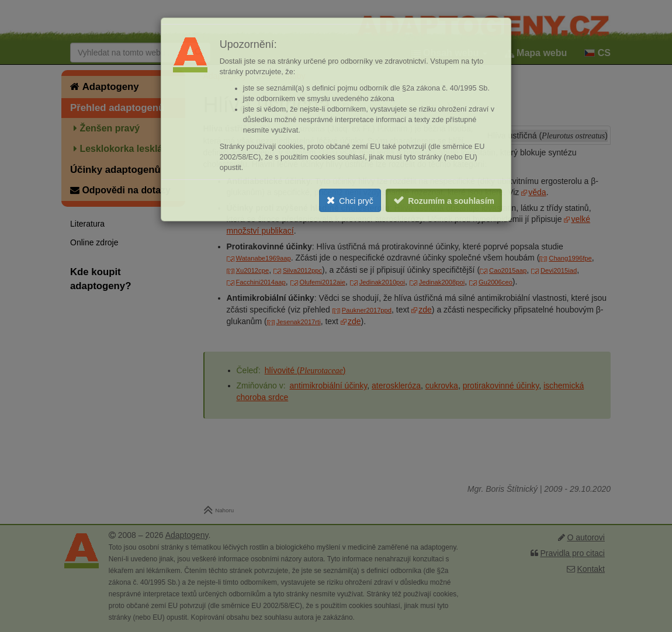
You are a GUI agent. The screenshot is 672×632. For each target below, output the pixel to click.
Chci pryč (356, 201)
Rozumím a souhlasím (451, 201)
